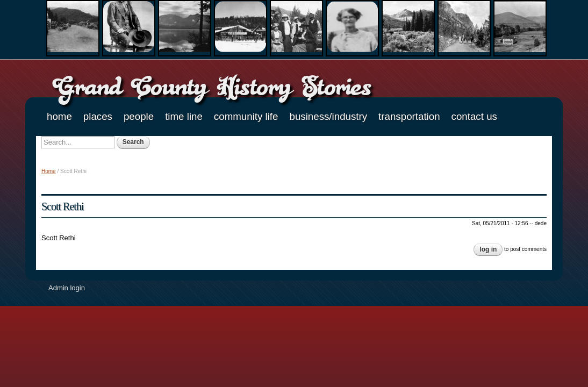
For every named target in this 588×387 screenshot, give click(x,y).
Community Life (246, 116)
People (139, 116)
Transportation (409, 116)
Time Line (184, 116)
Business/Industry (328, 116)
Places (98, 116)
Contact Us (474, 116)
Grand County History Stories (211, 86)
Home (59, 116)
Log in (488, 249)
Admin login (67, 288)
